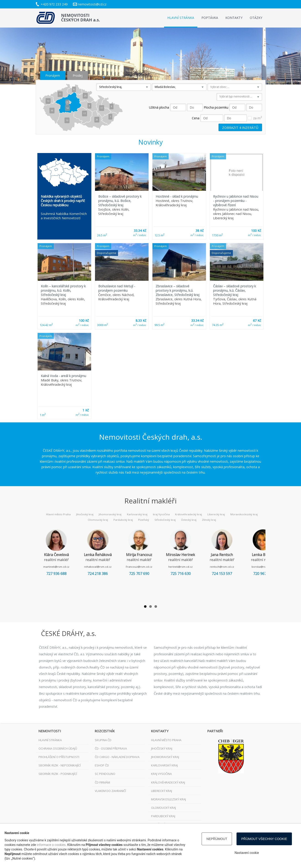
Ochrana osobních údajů (58, 748)
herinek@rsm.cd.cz (192, 567)
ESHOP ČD (102, 765)
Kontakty (234, 18)
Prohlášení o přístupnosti (59, 757)
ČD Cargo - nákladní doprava (117, 757)
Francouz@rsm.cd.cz (147, 567)
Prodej (78, 75)
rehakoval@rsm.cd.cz (103, 567)
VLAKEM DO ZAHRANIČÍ (110, 791)
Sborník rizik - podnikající (58, 774)
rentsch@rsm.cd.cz (236, 567)
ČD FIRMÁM (102, 782)
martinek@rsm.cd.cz (58, 567)
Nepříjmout (217, 839)
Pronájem (53, 75)
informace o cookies (51, 845)
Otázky (256, 18)
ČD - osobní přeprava (111, 748)
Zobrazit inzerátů (240, 127)
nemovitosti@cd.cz (92, 4)
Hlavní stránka (181, 18)
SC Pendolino (105, 774)
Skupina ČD (103, 740)
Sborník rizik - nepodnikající (60, 765)
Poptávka (210, 18)
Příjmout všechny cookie (264, 839)
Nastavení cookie (247, 853)
